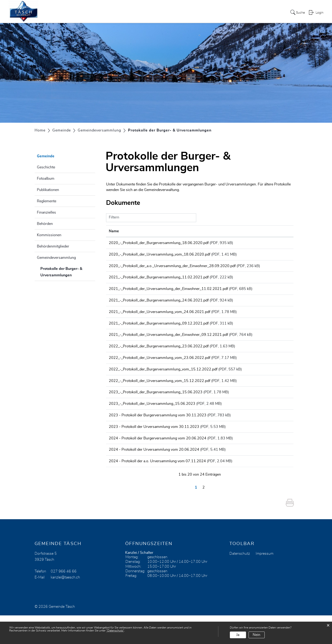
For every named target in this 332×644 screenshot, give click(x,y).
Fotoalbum (46, 179)
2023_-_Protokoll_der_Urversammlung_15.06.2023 (152, 424)
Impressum (265, 582)
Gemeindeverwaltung (162, 190)
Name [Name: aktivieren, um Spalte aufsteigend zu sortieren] (114, 231)
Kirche (242, 12)
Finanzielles (46, 212)
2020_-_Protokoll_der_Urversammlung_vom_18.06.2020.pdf (160, 256)
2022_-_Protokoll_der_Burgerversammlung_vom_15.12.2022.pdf (163, 385)
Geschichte (46, 167)
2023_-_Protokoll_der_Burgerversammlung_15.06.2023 (156, 411)
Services (145, 12)
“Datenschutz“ (115, 631)
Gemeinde (208, 12)
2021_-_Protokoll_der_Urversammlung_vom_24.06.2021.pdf (160, 320)
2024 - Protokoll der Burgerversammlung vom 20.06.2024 (158, 462)
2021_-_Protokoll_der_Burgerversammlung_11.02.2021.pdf (159, 282)
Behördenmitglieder (53, 246)
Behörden (45, 224)
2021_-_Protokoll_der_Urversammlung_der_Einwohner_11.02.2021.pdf (168, 295)
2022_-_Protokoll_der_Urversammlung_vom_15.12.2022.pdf (160, 398)
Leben (227, 12)
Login (320, 13)
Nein (256, 635)
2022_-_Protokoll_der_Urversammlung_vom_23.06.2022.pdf (160, 372)
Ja (238, 635)
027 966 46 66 (64, 600)
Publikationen (48, 190)
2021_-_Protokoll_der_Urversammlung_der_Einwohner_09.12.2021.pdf (168, 346)
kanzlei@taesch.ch (65, 606)
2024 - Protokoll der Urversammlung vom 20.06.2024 (154, 475)
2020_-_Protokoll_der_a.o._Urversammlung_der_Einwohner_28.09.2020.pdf (172, 269)
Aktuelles (124, 12)
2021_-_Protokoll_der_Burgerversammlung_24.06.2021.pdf (159, 307)
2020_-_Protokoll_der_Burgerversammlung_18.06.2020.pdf (159, 243)
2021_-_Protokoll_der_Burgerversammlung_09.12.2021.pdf (159, 333)
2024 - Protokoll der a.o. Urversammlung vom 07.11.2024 (157, 488)
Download (281, 244)
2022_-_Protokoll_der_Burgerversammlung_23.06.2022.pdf (159, 359)
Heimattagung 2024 (175, 12)
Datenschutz (240, 582)
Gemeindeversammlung (56, 258)
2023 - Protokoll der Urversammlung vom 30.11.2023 (154, 450)
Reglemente (47, 201)
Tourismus (262, 12)
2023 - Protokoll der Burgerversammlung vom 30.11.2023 (158, 437)
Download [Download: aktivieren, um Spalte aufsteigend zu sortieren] (280, 231)
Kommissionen (49, 235)
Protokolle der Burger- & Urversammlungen (68, 272)
